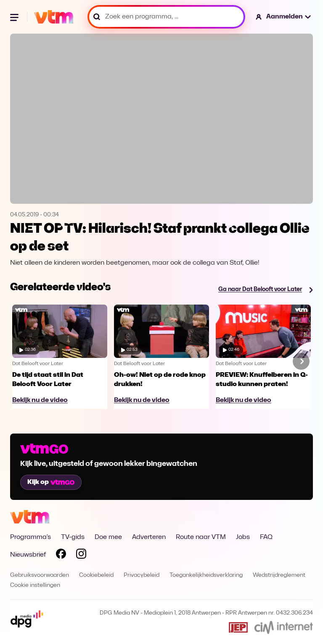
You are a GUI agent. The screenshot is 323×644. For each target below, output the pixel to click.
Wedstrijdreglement (279, 575)
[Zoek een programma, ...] (166, 17)
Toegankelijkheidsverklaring (206, 575)
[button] (284, 17)
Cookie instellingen (35, 585)
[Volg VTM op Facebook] (61, 555)
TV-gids (73, 537)
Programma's (30, 537)
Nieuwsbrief (28, 555)
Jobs (243, 537)
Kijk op (51, 482)
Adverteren (149, 537)
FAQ (266, 537)
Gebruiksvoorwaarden (40, 575)
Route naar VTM (201, 537)
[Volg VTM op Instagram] (81, 555)
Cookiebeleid (96, 575)
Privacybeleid (142, 575)
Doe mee (108, 537)
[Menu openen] (15, 17)
